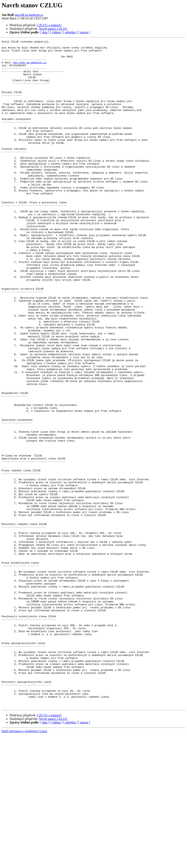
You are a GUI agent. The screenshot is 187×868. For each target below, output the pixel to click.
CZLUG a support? (50, 25)
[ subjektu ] (70, 32)
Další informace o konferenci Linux (24, 865)
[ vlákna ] (56, 32)
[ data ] (45, 32)
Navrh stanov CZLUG (53, 29)
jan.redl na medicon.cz (29, 15)
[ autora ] (84, 32)
